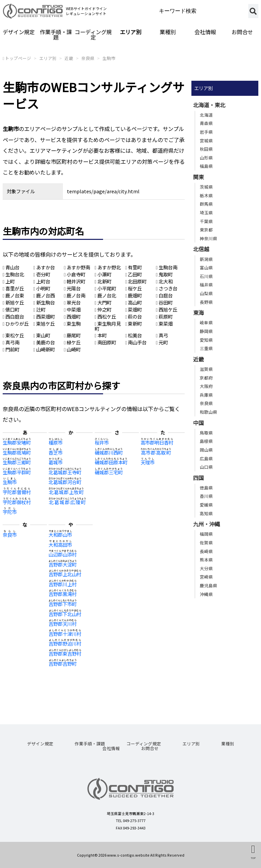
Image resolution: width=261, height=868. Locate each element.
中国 (198, 423)
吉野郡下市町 (63, 604)
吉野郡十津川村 (65, 634)
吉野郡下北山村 (65, 614)
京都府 (206, 378)
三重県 (206, 348)
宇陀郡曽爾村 (17, 492)
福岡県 (206, 534)
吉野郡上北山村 (65, 574)
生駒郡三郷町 (17, 462)
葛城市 (56, 462)
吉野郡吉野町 (63, 663)
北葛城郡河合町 (65, 482)
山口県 (206, 467)
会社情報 (205, 32)
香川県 (206, 496)
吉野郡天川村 (63, 624)
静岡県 (206, 331)
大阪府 (206, 386)
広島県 (206, 458)
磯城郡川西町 (109, 452)
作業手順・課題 (56, 35)
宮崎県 (206, 577)
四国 (198, 478)
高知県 (206, 513)
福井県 (206, 285)
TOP (253, 858)
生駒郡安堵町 (17, 442)
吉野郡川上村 (63, 584)
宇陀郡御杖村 (17, 502)
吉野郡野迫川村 (65, 643)
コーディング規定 (93, 35)
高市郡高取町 (156, 452)
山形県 (206, 158)
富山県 (206, 268)
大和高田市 (60, 545)
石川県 (206, 276)
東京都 (206, 230)
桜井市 (102, 442)
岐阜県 (206, 322)
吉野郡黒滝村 (63, 594)
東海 (198, 313)
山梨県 (206, 293)
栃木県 (206, 195)
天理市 (148, 462)
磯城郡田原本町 (111, 462)
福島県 (206, 166)
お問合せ (242, 32)
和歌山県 (208, 412)
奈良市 (10, 535)
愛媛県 (206, 505)
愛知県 (206, 340)
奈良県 (88, 58)
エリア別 (130, 32)
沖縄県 (206, 594)
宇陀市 (10, 512)
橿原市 (56, 442)
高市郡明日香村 (157, 442)
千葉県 (206, 221)
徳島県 (206, 488)
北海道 (206, 115)
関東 (198, 177)
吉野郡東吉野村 (65, 653)
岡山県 (206, 450)
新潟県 (206, 259)
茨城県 (206, 187)
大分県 (206, 568)
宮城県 (206, 141)
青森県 (206, 123)
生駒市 (109, 58)
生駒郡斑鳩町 (17, 452)
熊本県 (206, 560)
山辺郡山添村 (63, 554)
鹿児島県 (208, 585)
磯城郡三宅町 (109, 472)
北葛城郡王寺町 (65, 472)
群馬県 (206, 204)
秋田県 (206, 149)
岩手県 (206, 132)
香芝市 (56, 452)
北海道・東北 (209, 105)
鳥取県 (206, 433)
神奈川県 (208, 238)
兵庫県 (206, 395)
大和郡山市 (60, 535)
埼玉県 (206, 213)
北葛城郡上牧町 (66, 492)
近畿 (69, 58)
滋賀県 (206, 369)
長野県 (206, 302)
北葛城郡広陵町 (67, 502)
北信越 (201, 249)
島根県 (206, 441)
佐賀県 (206, 543)
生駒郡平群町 (17, 472)
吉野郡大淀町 (63, 564)
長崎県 (206, 551)
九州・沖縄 (206, 524)
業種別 (168, 32)
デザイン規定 (19, 32)
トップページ (18, 58)
